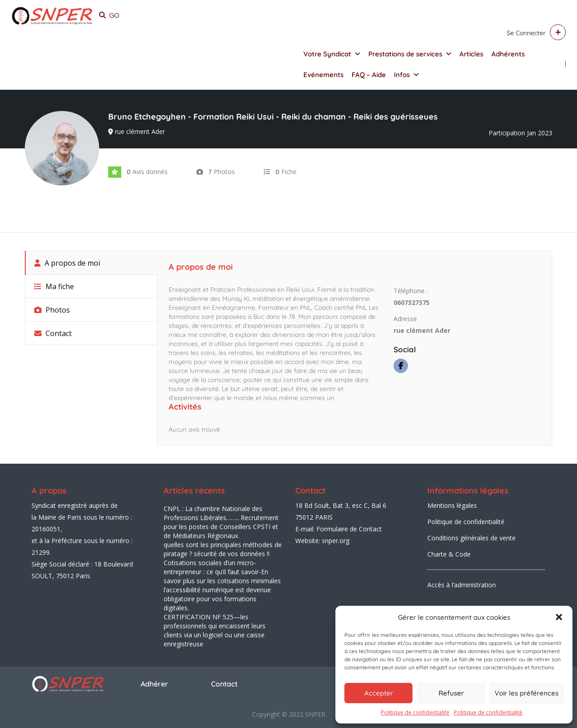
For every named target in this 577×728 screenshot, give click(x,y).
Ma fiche (54, 286)
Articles (471, 54)
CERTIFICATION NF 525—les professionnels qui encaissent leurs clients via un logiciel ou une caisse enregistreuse (215, 630)
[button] (559, 617)
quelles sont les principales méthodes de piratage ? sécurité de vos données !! (223, 549)
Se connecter (526, 33)
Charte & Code (449, 554)
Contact (53, 333)
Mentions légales (452, 505)
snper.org (336, 541)
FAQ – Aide (369, 75)
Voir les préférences (527, 693)
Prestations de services (405, 54)
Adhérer (154, 684)
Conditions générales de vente (472, 538)
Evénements (323, 75)
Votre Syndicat (327, 54)
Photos (52, 310)
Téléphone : (411, 291)
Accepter (379, 693)
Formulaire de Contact (349, 529)
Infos (402, 75)
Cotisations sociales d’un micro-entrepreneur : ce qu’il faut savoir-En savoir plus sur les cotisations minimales (222, 572)
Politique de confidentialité (415, 712)
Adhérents (508, 54)
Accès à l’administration (462, 585)
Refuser (451, 693)
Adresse (405, 319)
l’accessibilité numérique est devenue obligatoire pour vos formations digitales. (217, 599)
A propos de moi (67, 263)
